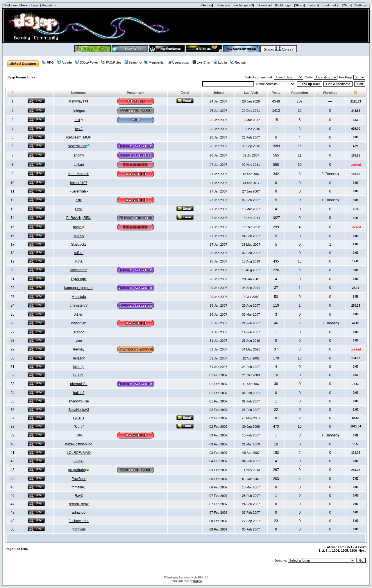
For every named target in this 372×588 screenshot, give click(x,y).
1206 (353, 551)
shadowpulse (79, 401)
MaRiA (79, 236)
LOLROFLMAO (79, 453)
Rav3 (79, 496)
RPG (48, 62)
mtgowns (79, 529)
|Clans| (347, 5)
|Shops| (299, 5)
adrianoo (79, 513)
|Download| (265, 5)
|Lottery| (313, 5)
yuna (79, 261)
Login (35, 5)
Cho (79, 435)
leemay (79, 349)
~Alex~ (79, 461)
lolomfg (79, 367)
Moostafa (79, 297)
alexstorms (79, 270)
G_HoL (79, 375)
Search (131, 62)
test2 (79, 129)
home (77, 227)
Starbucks (79, 244)
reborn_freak (79, 504)
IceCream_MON (79, 137)
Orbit (79, 209)
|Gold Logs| (283, 5)
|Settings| (361, 5)
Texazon (79, 358)
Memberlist (154, 62)
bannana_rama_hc (79, 288)
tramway (76, 101)
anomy (79, 155)
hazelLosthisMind (79, 444)
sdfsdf (79, 253)
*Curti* (79, 427)
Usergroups (178, 62)
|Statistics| (223, 5)
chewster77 (79, 305)
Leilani (79, 165)
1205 (344, 551)
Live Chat (201, 62)
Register (48, 5)
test (77, 120)
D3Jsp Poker (87, 62)
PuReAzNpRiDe (79, 218)
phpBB (198, 577)
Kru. (79, 200)
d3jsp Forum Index (21, 77)
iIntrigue (79, 111)
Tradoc (79, 332)
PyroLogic (79, 279)
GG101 (79, 418)
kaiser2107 (79, 183)
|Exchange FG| (243, 5)
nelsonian (79, 323)
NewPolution (77, 146)
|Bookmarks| (331, 5)
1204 (335, 551)
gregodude (77, 470)
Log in (220, 62)
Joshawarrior (79, 521)
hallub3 (79, 393)
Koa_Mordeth (79, 174)
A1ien (79, 314)
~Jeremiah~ (79, 191)
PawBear (79, 479)
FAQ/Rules (111, 62)
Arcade (65, 62)
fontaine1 (79, 487)
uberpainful (79, 384)
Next (362, 551)
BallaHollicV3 (79, 410)
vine (79, 341)
